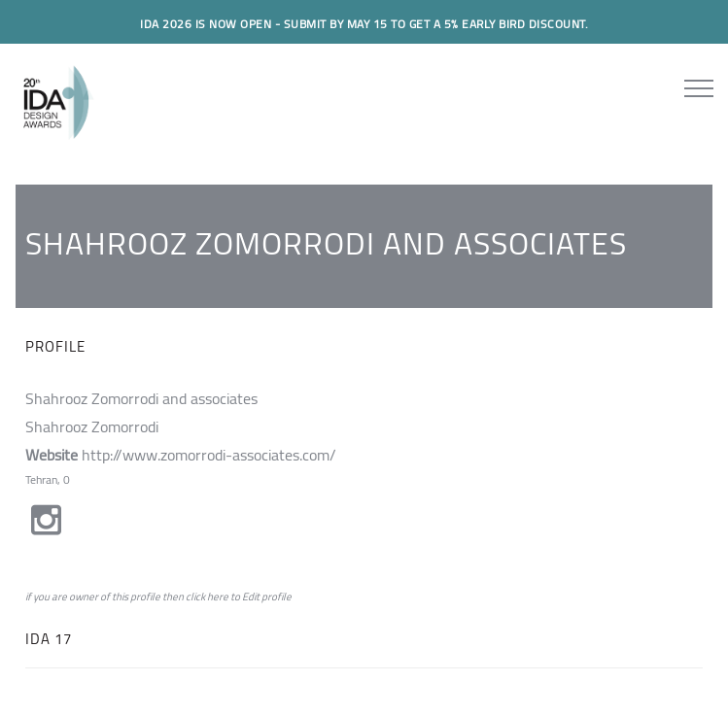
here (218, 597)
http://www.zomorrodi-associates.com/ (209, 455)
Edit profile (267, 597)
